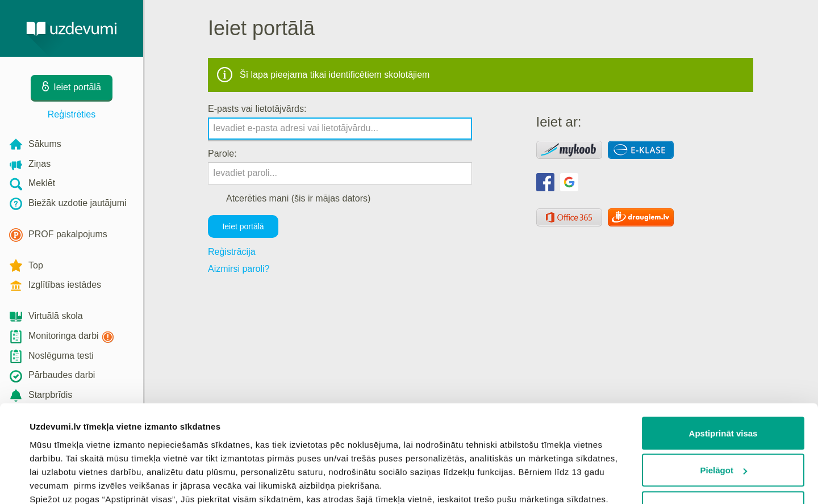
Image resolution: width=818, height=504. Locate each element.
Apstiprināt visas (723, 345)
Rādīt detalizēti (60, 482)
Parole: (222, 154)
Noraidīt (723, 419)
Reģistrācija (232, 252)
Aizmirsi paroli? (239, 269)
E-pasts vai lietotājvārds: (257, 109)
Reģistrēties (72, 114)
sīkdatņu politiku (160, 451)
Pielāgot (724, 382)
